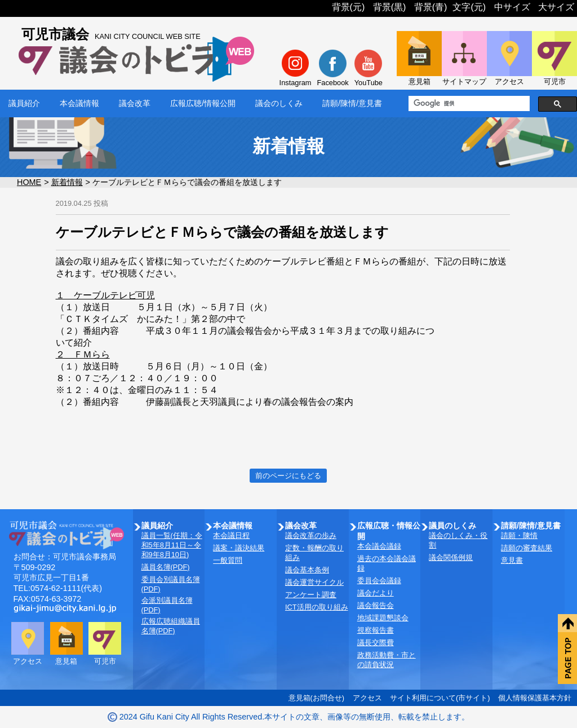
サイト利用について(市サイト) (440, 698)
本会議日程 (231, 535)
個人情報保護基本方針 (535, 698)
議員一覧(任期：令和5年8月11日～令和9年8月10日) (172, 545)
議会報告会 (376, 605)
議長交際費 (376, 643)
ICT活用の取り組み (317, 607)
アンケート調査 (311, 595)
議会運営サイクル (314, 582)
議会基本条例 (307, 570)
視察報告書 (376, 630)
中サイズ (512, 7)
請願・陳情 (519, 535)
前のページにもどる (288, 476)
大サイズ (556, 7)
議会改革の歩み (311, 535)
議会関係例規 (451, 557)
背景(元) (349, 7)
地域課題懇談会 (383, 618)
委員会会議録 (379, 581)
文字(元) (469, 7)
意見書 (512, 560)
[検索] (468, 104)
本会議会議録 (379, 546)
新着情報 (67, 182)
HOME (29, 182)
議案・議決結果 (239, 548)
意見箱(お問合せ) (317, 698)
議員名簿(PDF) (166, 567)
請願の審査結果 (527, 548)
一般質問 (228, 560)
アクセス (367, 698)
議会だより (376, 593)
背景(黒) (390, 7)
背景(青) (431, 7)
